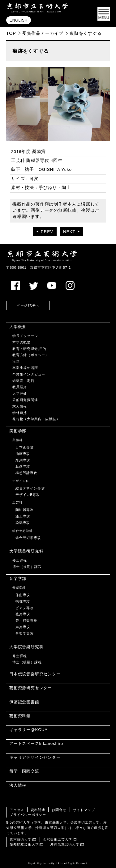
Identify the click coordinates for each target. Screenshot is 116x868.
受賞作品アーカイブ (43, 33)
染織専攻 (23, 523)
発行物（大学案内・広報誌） (36, 419)
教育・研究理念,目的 (29, 349)
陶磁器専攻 (25, 510)
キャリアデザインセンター (35, 757)
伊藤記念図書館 (24, 702)
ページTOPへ (28, 305)
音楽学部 (18, 579)
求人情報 (20, 406)
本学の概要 (21, 342)
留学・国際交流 (24, 771)
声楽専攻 (23, 627)
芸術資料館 (20, 716)
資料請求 (38, 810)
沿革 (16, 361)
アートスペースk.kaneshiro (36, 743)
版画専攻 (23, 466)
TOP (11, 33)
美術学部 (18, 431)
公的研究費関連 (25, 400)
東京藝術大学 (21, 839)
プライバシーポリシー (28, 815)
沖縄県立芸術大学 (65, 844)
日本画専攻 (25, 447)
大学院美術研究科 (26, 551)
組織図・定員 (23, 381)
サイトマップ (84, 810)
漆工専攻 (23, 516)
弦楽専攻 (23, 614)
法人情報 (18, 785)
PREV (47, 232)
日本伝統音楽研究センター (35, 674)
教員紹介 (20, 387)
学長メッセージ (25, 336)
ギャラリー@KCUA (28, 730)
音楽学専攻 (25, 633)
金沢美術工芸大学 (58, 839)
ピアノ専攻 (25, 608)
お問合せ (59, 810)
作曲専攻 (23, 595)
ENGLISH (19, 20)
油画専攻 (23, 454)
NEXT (69, 232)
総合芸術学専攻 (28, 538)
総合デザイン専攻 (30, 488)
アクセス (17, 810)
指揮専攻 (23, 601)
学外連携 (20, 413)
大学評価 (20, 393)
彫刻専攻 (23, 460)
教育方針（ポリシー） (31, 355)
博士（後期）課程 (27, 567)
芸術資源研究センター (31, 688)
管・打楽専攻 (26, 621)
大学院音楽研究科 (26, 647)
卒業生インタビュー (29, 374)
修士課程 (20, 560)
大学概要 (18, 327)
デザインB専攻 (28, 495)
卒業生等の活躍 (25, 368)
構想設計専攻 (26, 473)
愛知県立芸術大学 (24, 844)
